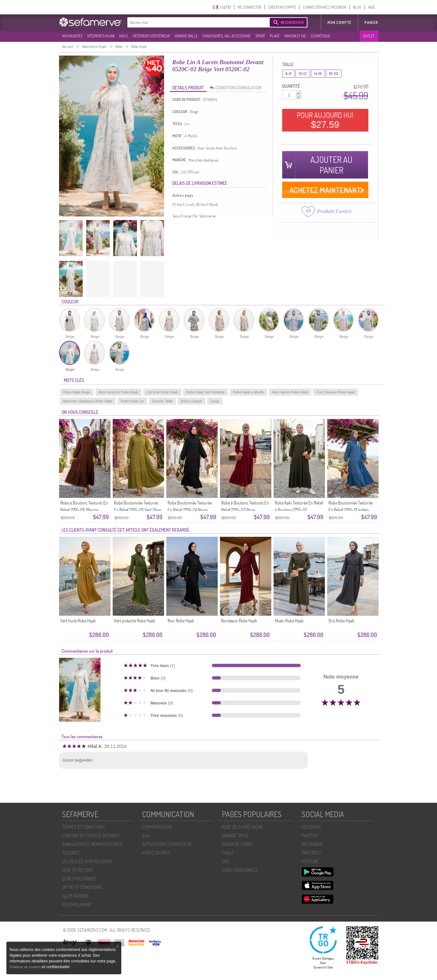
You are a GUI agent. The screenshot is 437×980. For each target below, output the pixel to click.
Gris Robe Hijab (341, 621)
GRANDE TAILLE (186, 36)
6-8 (288, 74)
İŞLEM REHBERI (75, 896)
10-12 (303, 74)
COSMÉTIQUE (320, 36)
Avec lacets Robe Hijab (290, 392)
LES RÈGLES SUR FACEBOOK (87, 861)
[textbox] (197, 22)
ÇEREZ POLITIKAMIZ (79, 879)
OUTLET (369, 36)
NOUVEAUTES (72, 36)
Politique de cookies (26, 967)
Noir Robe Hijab (181, 621)
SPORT (260, 36)
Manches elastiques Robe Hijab (88, 401)
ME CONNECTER (249, 7)
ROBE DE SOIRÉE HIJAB (242, 827)
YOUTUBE (310, 861)
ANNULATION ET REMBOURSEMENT (93, 844)
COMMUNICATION (157, 827)
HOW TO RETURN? (78, 870)
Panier (371, 23)
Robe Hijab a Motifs (248, 392)
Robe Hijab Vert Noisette (206, 392)
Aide (146, 836)
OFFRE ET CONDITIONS (82, 887)
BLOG (357, 7)
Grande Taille (162, 401)
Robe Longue (192, 401)
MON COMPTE (339, 23)
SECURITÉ (71, 853)
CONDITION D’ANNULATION (237, 88)
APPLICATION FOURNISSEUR (167, 844)
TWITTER (309, 836)
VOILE (124, 36)
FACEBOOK (311, 827)
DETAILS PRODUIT (188, 88)
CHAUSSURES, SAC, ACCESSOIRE (226, 36)
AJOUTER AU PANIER (331, 165)
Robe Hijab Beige (77, 392)
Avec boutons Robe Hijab (118, 392)
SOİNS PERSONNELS (240, 870)
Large (215, 401)
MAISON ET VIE (295, 36)
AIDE (372, 7)
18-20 (334, 74)
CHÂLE (228, 853)
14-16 (318, 74)
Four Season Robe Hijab (335, 392)
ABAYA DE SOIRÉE (237, 844)
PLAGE (275, 36)
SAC (226, 861)
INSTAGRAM (312, 844)
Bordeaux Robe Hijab (239, 621)
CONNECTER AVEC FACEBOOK (324, 7)
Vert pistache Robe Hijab (135, 621)
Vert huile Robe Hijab (78, 621)
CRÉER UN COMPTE (282, 7)
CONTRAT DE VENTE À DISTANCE (91, 836)
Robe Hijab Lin (132, 401)
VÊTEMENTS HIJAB (101, 36)
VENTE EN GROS (156, 853)
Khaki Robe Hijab (289, 621)
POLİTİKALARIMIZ (77, 904)
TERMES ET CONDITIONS (84, 827)
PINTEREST (311, 853)
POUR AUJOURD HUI (325, 120)
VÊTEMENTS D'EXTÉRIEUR (151, 36)
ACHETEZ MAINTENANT (325, 190)
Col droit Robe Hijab (162, 392)
